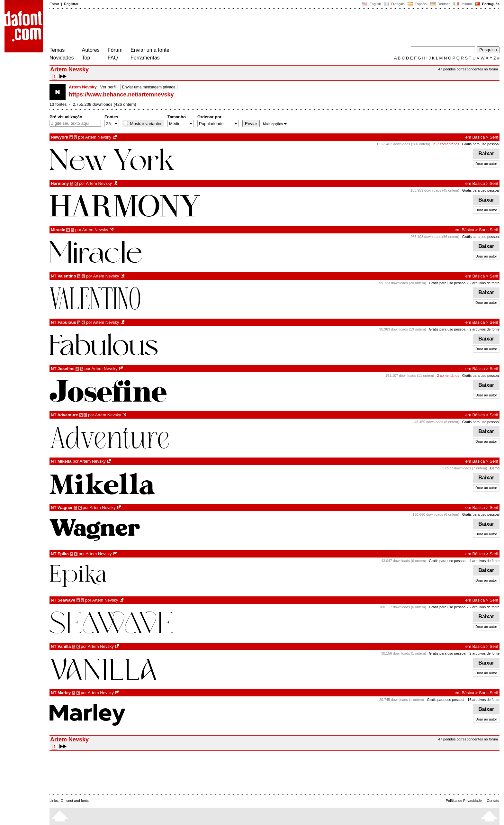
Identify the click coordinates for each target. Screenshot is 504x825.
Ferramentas (145, 58)
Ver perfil (108, 87)
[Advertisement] (166, 28)
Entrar (54, 4)
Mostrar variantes (146, 124)
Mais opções (275, 124)
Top (86, 58)
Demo (495, 468)
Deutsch (441, 4)
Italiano (463, 4)
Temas (57, 50)
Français (394, 4)
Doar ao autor (486, 164)
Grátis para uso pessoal (481, 144)
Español (418, 4)
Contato (493, 801)
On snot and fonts (75, 801)
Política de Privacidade (464, 801)
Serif (494, 137)
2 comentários (448, 376)
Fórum (115, 50)
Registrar (71, 4)
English (372, 4)
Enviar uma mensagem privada (149, 87)
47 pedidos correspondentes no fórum (468, 69)
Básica (478, 137)
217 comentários (446, 144)
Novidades (62, 58)
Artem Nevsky (98, 137)
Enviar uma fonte (150, 50)
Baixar (486, 154)
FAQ (113, 58)
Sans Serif (489, 230)
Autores (91, 50)
